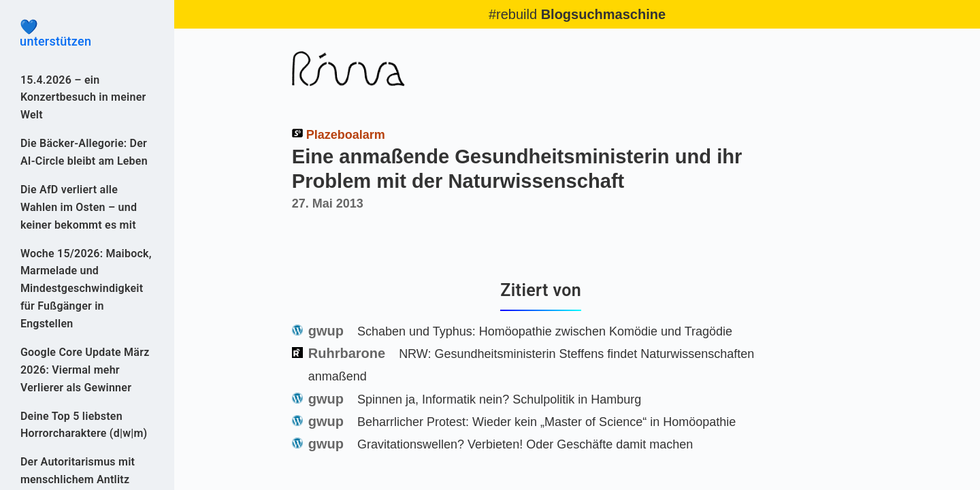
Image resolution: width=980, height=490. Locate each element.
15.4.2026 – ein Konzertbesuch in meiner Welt (83, 98)
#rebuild (577, 14)
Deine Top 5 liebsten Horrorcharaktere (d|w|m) (84, 425)
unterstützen (87, 34)
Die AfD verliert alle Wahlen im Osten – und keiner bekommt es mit (79, 207)
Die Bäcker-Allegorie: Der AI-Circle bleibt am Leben (84, 152)
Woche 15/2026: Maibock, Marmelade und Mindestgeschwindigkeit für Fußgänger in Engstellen (86, 289)
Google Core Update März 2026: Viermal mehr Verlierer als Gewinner (85, 370)
